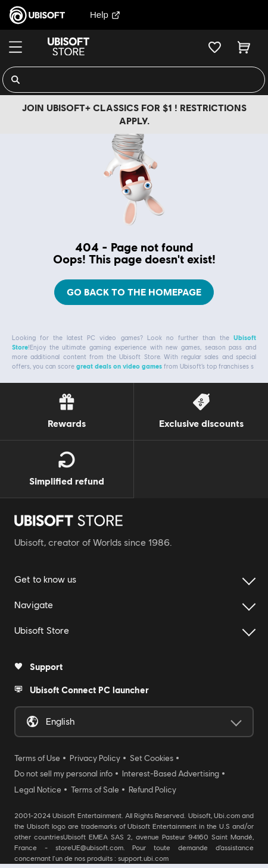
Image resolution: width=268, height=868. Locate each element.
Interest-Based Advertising (171, 768)
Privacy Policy (95, 753)
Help (105, 15)
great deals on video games (119, 361)
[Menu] (15, 47)
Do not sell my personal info (63, 768)
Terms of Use (37, 753)
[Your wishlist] (215, 47)
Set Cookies (152, 753)
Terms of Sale (95, 784)
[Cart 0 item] (244, 47)
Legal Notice (38, 784)
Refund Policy (152, 784)
